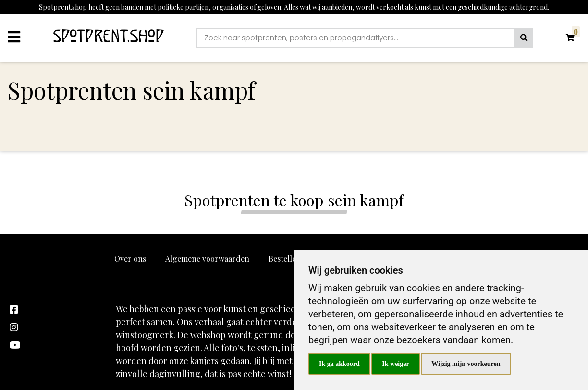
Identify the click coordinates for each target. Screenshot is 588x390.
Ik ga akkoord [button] (339, 364)
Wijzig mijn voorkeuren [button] (466, 364)
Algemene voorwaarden (207, 258)
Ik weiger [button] (395, 364)
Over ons (130, 258)
